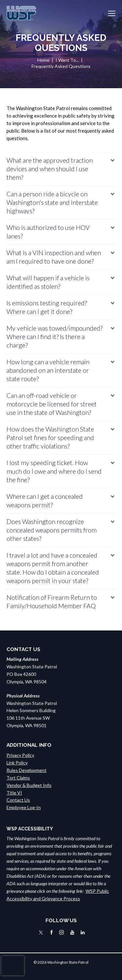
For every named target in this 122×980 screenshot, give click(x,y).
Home (43, 60)
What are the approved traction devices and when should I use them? (50, 169)
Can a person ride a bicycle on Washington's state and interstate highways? (52, 202)
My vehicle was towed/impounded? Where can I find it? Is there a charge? (54, 337)
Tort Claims (18, 778)
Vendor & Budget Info (29, 785)
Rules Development (27, 770)
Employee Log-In (24, 807)
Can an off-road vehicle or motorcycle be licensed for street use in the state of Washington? (52, 404)
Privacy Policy (20, 755)
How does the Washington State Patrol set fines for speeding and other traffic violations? (50, 438)
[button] (112, 13)
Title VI (14, 793)
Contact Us (18, 800)
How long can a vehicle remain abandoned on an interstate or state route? (48, 370)
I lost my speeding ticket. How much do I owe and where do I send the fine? (54, 471)
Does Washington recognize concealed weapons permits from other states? (52, 530)
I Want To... (67, 60)
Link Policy (17, 763)
